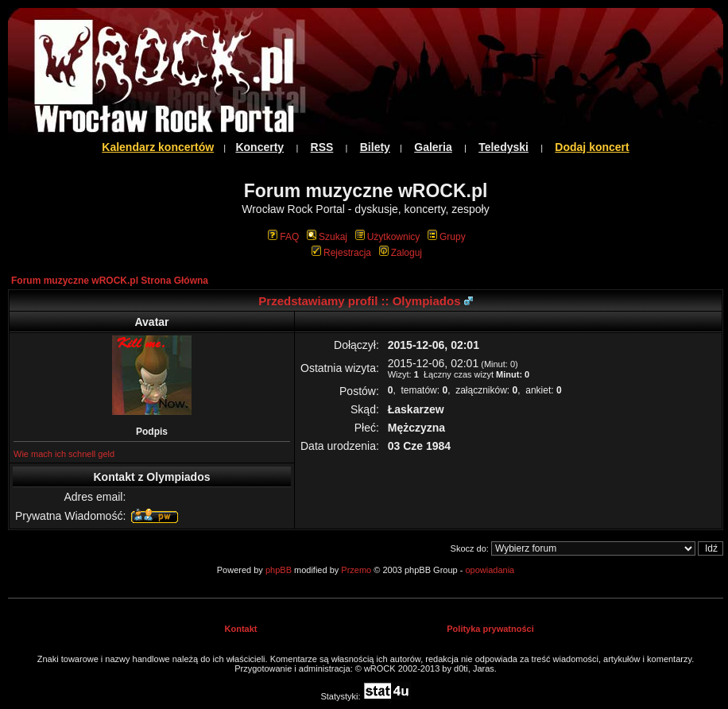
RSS (322, 147)
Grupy (447, 237)
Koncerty (259, 147)
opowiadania (490, 570)
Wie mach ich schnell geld (64, 454)
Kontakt (241, 629)
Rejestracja (341, 253)
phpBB (279, 570)
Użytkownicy (388, 237)
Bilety (375, 147)
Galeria (433, 147)
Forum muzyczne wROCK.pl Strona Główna (110, 281)
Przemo (356, 570)
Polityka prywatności (490, 629)
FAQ (283, 237)
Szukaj (327, 237)
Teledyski (503, 147)
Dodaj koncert (592, 147)
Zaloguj (401, 253)
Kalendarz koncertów (158, 147)
